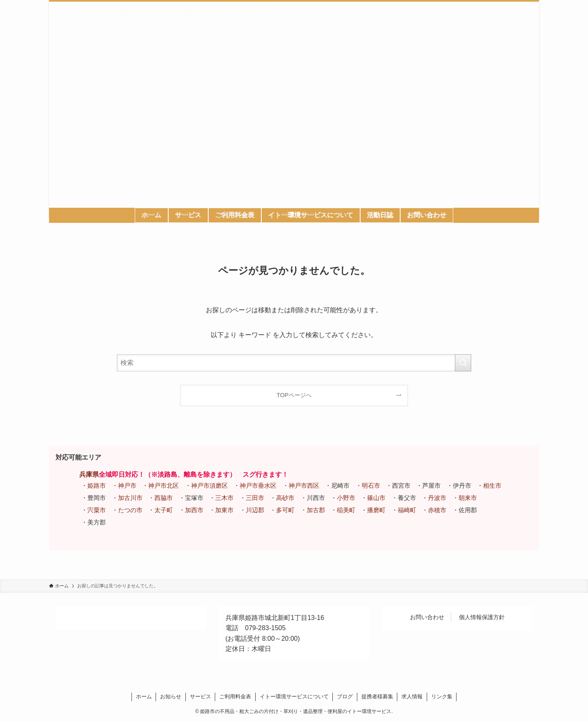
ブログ (345, 696)
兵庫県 (89, 474)
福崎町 (407, 510)
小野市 (346, 498)
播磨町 (376, 510)
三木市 (224, 498)
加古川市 (130, 498)
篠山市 (376, 498)
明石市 (371, 485)
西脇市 (164, 498)
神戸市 (127, 485)
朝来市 (468, 498)
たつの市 (130, 510)
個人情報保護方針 (482, 617)
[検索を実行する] (463, 363)
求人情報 (412, 696)
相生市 (492, 485)
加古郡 (316, 510)
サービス (200, 696)
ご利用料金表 (235, 696)
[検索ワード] (294, 363)
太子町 (164, 510)
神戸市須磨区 (209, 485)
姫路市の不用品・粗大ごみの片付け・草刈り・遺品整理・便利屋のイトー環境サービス (176, 12)
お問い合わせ (427, 617)
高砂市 (285, 498)
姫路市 (97, 485)
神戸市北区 (164, 485)
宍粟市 (97, 510)
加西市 (194, 510)
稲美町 (346, 510)
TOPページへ (294, 395)
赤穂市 (437, 510)
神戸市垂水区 (258, 485)
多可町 (285, 510)
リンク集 (442, 696)
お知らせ (171, 696)
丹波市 (437, 498)
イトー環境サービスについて (294, 696)
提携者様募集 (377, 696)
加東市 (224, 510)
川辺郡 (255, 510)
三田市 (255, 498)
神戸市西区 (304, 485)
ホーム (144, 696)
